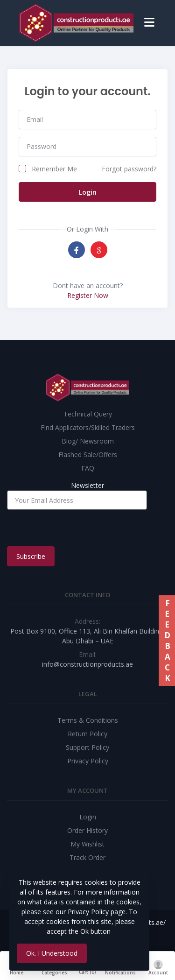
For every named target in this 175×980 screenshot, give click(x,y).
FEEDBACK (167, 641)
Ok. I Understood (52, 953)
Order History (87, 830)
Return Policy (87, 734)
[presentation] (78, 528)
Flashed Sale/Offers (88, 455)
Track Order (87, 857)
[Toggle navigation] (149, 23)
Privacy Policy (88, 761)
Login (88, 192)
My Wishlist (87, 844)
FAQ (88, 468)
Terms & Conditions (88, 720)
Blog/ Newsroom (88, 441)
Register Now (88, 295)
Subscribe (31, 556)
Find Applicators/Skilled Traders (88, 427)
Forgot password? (129, 169)
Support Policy (87, 747)
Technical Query (88, 414)
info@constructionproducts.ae (87, 664)
